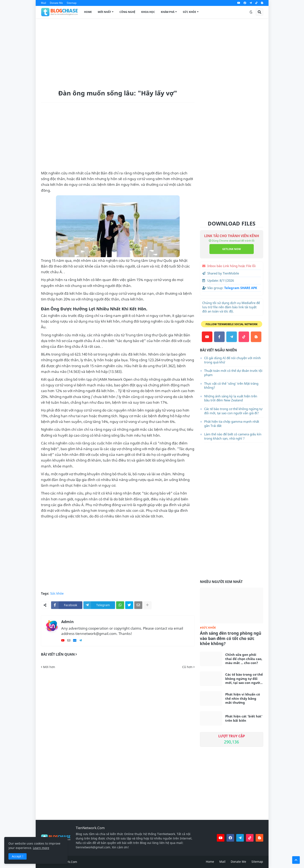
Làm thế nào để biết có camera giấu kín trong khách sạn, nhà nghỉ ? (233, 436)
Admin (67, 622)
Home (210, 862)
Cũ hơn (187, 667)
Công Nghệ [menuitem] (127, 12)
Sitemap (72, 3)
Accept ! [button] (18, 856)
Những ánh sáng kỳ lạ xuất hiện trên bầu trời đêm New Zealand (231, 398)
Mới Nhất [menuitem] (104, 12)
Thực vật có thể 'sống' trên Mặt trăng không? (231, 386)
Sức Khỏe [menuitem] (189, 12)
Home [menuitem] (88, 12)
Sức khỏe (57, 593)
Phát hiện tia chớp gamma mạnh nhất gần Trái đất (232, 424)
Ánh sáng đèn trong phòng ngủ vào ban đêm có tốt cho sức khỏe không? (231, 638)
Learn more (41, 848)
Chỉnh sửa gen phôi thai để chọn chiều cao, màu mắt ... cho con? (244, 659)
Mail (43, 3)
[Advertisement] (152, 53)
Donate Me (56, 3)
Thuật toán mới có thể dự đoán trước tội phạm (233, 373)
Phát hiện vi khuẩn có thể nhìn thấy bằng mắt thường (243, 698)
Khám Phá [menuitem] (168, 12)
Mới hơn (49, 667)
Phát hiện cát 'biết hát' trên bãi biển (244, 718)
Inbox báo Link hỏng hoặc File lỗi (231, 266)
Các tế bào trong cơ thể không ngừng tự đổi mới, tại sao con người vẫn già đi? (233, 411)
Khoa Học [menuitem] (148, 12)
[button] (251, 12)
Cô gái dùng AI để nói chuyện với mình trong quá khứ (232, 360)
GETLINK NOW (232, 249)
